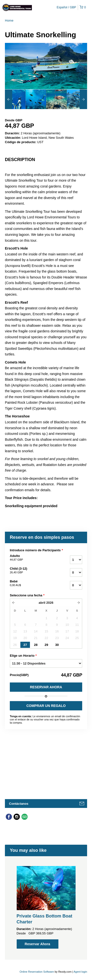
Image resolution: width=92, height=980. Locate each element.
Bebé (32, 583)
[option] (15, 99)
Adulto (32, 558)
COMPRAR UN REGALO (46, 706)
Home (9, 20)
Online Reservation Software (37, 972)
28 (36, 645)
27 (25, 645)
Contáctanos (19, 804)
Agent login (80, 972)
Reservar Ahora (46, 687)
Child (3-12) (32, 571)
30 (57, 645)
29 (46, 645)
